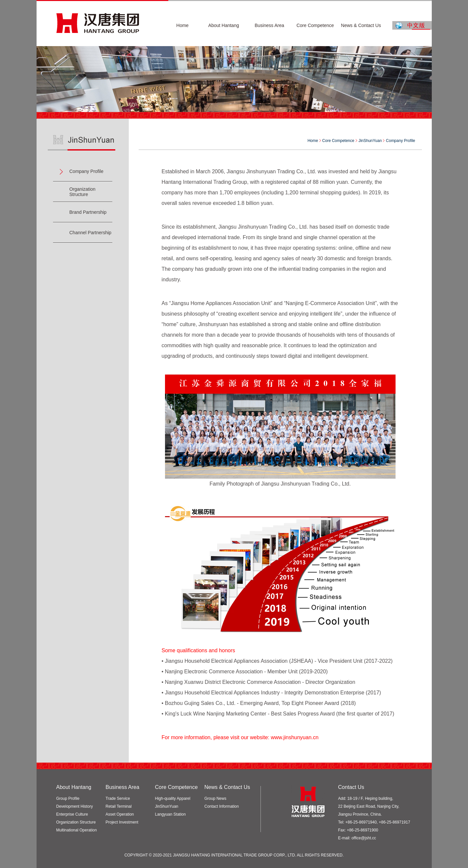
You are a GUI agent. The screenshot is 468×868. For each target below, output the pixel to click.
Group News (216, 798)
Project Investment (122, 822)
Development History (75, 806)
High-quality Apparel (173, 798)
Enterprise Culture (72, 814)
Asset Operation (120, 814)
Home (313, 141)
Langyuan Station (170, 814)
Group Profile (68, 798)
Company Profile (87, 171)
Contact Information (222, 806)
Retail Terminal (119, 806)
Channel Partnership (91, 233)
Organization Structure (83, 192)
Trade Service (118, 798)
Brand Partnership (88, 212)
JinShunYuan (167, 806)
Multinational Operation (77, 830)
